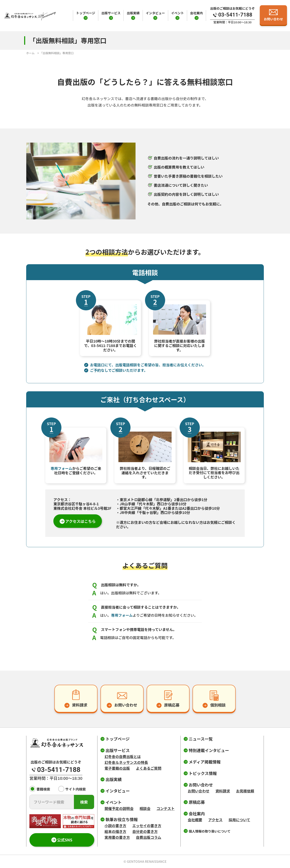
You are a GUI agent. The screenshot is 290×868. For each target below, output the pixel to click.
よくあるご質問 (149, 768)
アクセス (215, 820)
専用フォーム (61, 468)
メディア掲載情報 (205, 762)
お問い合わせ (199, 791)
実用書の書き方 (117, 837)
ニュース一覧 (201, 739)
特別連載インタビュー (209, 750)
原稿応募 (197, 802)
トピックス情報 (203, 773)
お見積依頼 (245, 791)
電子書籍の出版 (117, 768)
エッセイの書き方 (147, 826)
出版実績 (133, 13)
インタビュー (155, 13)
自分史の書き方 (145, 831)
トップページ (86, 13)
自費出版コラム (149, 837)
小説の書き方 (115, 826)
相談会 (145, 808)
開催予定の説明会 (119, 808)
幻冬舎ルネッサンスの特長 (126, 762)
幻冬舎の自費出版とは (123, 756)
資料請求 (223, 791)
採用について (239, 820)
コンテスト (166, 808)
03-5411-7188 (103, 345)
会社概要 (195, 820)
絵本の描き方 (115, 831)
